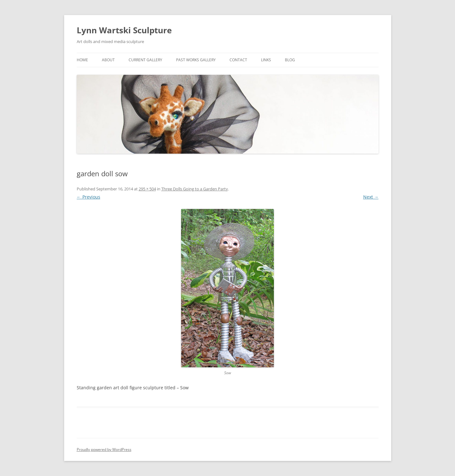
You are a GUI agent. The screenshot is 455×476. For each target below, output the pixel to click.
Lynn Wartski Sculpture (124, 30)
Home (82, 60)
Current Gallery (145, 60)
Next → (371, 197)
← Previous (89, 197)
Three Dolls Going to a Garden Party (195, 189)
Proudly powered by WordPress (104, 449)
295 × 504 (147, 189)
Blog (290, 60)
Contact (238, 60)
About (108, 60)
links (266, 60)
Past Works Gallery (196, 60)
